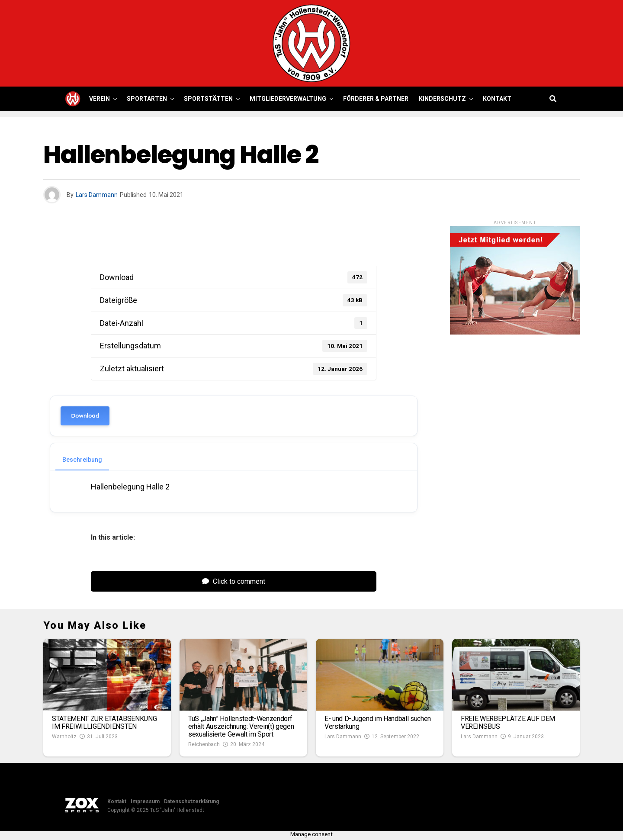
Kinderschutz (442, 99)
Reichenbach (204, 744)
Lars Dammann (97, 195)
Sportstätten (208, 99)
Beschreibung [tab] (82, 460)
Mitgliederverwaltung (288, 99)
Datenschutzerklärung (191, 801)
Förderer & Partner (376, 99)
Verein (100, 99)
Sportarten (147, 99)
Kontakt (497, 99)
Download (85, 416)
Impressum (145, 801)
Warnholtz (64, 737)
